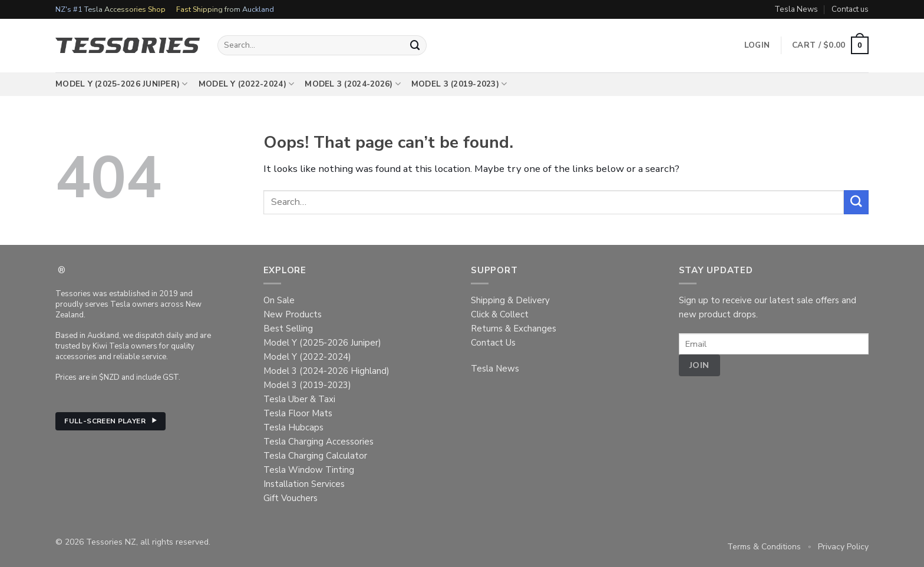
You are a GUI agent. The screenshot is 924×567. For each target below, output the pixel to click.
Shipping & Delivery (510, 300)
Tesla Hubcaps (293, 427)
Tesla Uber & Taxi (299, 399)
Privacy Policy (843, 547)
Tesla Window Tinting (309, 470)
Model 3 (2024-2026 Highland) (326, 371)
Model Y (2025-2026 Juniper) (122, 84)
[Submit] (415, 45)
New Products (293, 314)
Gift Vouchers (291, 498)
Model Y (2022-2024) (247, 84)
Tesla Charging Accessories (319, 442)
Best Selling (288, 329)
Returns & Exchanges (514, 329)
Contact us (850, 9)
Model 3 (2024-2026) (353, 84)
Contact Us (493, 343)
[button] (830, 45)
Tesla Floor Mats (298, 413)
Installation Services (304, 484)
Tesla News (796, 9)
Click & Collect (500, 314)
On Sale (279, 300)
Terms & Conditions (764, 547)
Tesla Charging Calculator (315, 456)
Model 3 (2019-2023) (459, 84)
